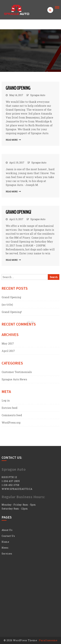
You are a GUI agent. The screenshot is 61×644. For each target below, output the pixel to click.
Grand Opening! (18, 212)
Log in (6, 400)
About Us (7, 530)
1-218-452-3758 (10, 485)
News (5, 548)
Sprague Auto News (14, 379)
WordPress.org (11, 422)
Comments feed (12, 415)
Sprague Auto (38, 95)
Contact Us (8, 536)
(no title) (7, 304)
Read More (12, 140)
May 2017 (8, 343)
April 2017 (8, 351)
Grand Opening (18, 88)
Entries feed (10, 408)
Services (7, 554)
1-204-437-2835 (11, 481)
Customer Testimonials (17, 372)
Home (5, 542)
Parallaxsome (48, 640)
